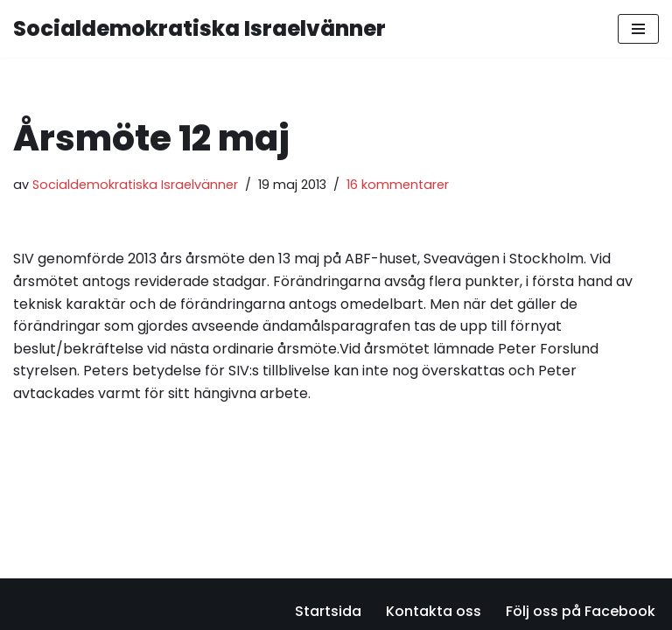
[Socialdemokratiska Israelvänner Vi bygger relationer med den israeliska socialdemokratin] (199, 29)
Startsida (328, 611)
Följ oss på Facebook (581, 611)
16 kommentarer (398, 185)
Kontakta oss (434, 611)
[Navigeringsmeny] (638, 29)
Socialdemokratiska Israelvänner (135, 185)
